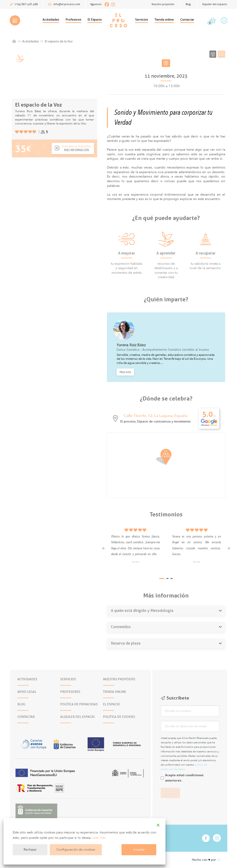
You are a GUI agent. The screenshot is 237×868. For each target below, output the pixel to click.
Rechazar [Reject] (30, 850)
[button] (15, 21)
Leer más (99, 838)
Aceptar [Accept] (139, 850)
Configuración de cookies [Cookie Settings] (76, 850)
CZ (219, 860)
